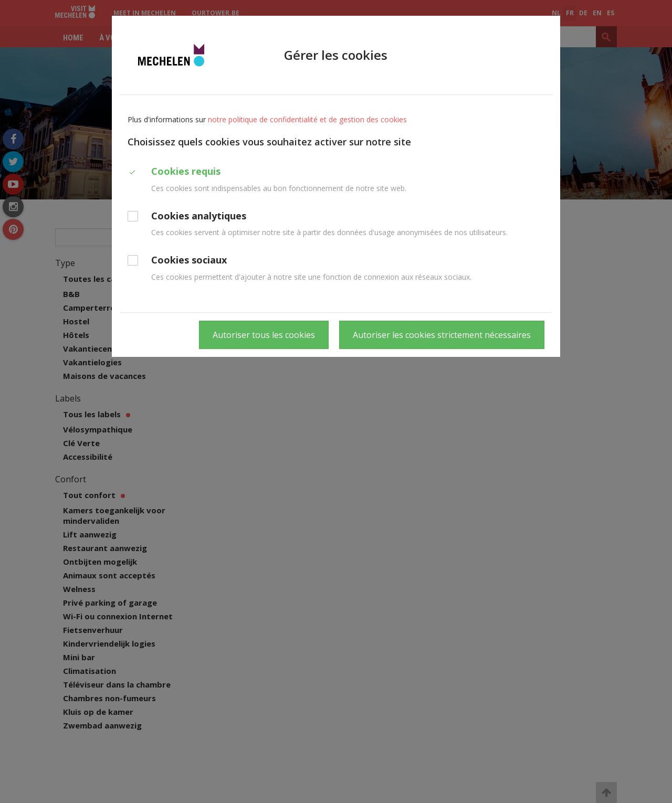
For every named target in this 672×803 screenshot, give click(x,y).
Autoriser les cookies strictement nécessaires (442, 335)
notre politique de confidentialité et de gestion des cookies (307, 119)
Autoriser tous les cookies (264, 335)
